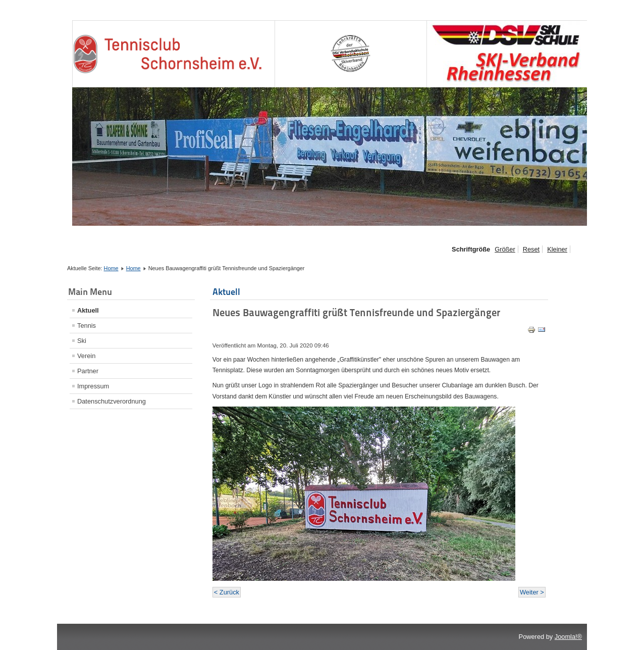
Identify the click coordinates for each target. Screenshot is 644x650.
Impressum (93, 386)
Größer (505, 249)
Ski (82, 341)
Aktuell (88, 310)
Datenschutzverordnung (112, 401)
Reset (531, 249)
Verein (86, 356)
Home (111, 268)
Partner (88, 371)
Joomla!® (568, 637)
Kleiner (557, 249)
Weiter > (532, 592)
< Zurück (227, 592)
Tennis (87, 326)
